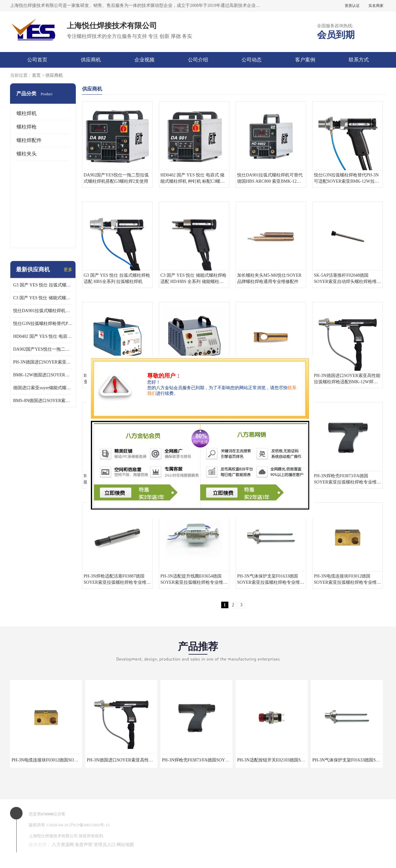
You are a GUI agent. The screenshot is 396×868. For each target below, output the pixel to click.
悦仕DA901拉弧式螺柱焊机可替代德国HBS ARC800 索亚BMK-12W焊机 (43, 311)
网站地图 (125, 845)
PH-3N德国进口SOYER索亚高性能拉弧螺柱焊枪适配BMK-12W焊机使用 (43, 362)
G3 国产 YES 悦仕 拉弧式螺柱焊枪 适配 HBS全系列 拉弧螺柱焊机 (43, 285)
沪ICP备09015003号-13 (89, 825)
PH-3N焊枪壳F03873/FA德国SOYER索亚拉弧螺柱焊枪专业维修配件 (227, 760)
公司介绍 (198, 60)
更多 (68, 270)
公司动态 (252, 60)
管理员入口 (105, 845)
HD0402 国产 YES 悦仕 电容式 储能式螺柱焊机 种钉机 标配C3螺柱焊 (43, 336)
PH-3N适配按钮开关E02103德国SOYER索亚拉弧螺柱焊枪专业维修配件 (306, 760)
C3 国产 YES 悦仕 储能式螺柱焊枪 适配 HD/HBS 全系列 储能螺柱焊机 (43, 298)
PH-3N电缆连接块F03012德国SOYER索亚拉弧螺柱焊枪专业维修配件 (78, 760)
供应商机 (91, 60)
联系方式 (359, 60)
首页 (36, 75)
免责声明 (84, 845)
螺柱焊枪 (27, 127)
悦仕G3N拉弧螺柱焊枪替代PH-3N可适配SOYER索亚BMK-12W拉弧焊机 (43, 324)
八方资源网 (63, 845)
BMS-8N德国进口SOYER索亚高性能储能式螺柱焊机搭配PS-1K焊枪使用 (43, 401)
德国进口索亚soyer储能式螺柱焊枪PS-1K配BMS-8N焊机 (43, 388)
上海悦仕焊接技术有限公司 (53, 836)
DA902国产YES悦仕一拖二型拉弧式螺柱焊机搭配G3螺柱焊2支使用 (43, 349)
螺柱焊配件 (29, 140)
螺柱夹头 (27, 154)
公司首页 (37, 60)
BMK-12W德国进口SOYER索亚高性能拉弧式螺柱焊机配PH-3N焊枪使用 (43, 375)
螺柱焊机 (27, 113)
